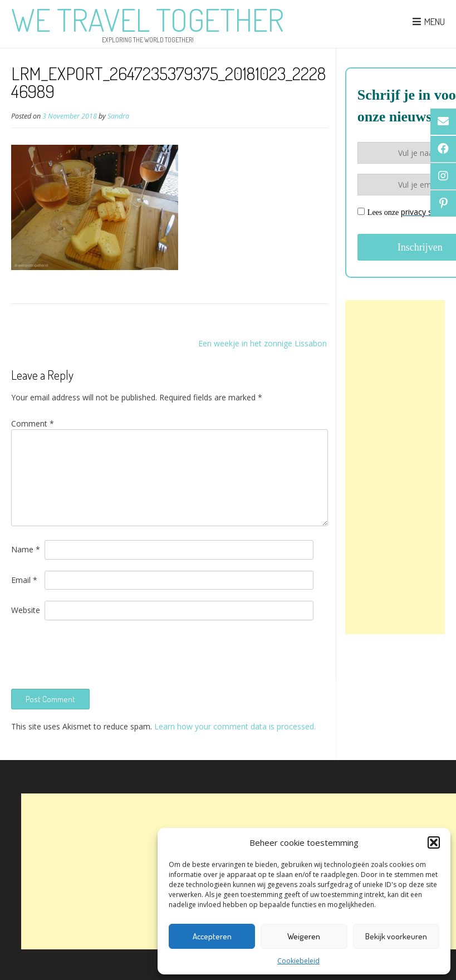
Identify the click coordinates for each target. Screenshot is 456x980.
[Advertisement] (395, 467)
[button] (434, 842)
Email (24, 580)
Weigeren (304, 936)
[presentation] (96, 653)
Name (26, 549)
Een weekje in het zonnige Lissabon (263, 343)
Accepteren (212, 936)
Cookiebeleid (298, 961)
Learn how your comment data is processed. (235, 726)
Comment (33, 423)
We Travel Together (148, 19)
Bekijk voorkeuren (396, 936)
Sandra (118, 116)
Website (26, 610)
